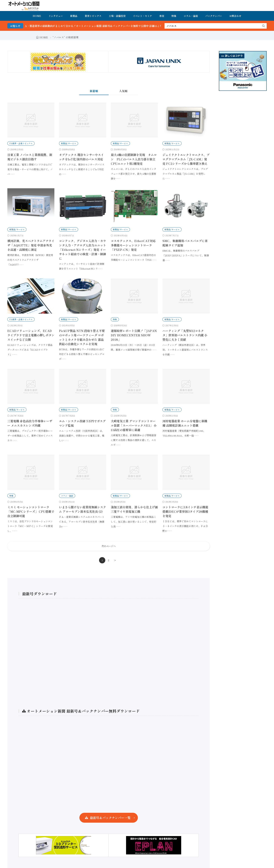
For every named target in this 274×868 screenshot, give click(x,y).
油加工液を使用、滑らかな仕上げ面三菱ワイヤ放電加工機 (134, 509)
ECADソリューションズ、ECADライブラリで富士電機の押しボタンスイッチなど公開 (31, 335)
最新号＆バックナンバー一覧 (110, 818)
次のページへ (109, 546)
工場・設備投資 (117, 16)
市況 (162, 16)
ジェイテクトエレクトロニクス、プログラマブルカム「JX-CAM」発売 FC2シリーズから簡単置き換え (186, 159)
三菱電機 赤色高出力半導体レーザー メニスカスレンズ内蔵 (30, 423)
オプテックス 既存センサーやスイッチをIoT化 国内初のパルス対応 (81, 157)
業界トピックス (93, 16)
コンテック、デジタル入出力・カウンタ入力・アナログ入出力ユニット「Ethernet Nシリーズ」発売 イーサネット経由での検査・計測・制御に (83, 250)
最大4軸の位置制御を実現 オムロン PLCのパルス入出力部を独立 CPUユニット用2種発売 (135, 159)
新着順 (94, 91)
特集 (174, 16)
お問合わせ (235, 16)
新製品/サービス (69, 143)
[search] (264, 26)
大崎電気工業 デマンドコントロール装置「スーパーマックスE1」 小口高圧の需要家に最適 (134, 425)
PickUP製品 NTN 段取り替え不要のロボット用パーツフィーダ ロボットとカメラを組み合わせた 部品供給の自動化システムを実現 (82, 337)
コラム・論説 (191, 16)
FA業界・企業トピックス (21, 143)
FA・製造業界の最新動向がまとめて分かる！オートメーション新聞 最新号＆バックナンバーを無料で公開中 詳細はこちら (103, 26)
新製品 (74, 16)
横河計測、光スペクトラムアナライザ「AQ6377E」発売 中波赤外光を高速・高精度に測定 (31, 245)
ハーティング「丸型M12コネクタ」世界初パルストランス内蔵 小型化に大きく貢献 (185, 335)
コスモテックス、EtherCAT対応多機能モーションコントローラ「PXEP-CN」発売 (133, 245)
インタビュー (56, 16)
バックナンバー (214, 16)
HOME (37, 16)
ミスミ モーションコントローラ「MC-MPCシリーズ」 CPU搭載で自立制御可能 (31, 511)
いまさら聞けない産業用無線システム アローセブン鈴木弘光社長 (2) (83, 509)
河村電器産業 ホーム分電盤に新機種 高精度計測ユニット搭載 (185, 423)
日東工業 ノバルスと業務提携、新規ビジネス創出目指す (30, 157)
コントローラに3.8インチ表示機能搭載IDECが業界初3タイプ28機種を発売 (185, 511)
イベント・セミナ (142, 16)
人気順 (123, 91)
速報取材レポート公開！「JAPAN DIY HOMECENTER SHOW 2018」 (134, 335)
